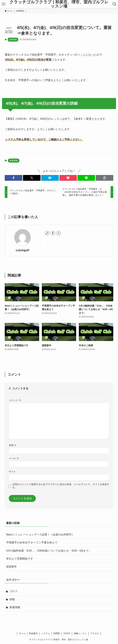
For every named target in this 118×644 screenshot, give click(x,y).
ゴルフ (14, 591)
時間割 (57, 633)
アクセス (95, 633)
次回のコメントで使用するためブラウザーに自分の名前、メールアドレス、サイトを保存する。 (61, 486)
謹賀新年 (11, 567)
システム (46, 633)
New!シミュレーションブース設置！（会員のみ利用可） (40, 535)
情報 (12, 599)
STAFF (67, 633)
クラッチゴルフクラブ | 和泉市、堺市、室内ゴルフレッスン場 (59, 4)
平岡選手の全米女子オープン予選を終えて (32, 543)
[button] (14, 178)
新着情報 (13, 40)
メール (14, 458)
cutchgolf (22, 250)
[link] (47, 233)
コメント (15, 400)
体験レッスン (80, 633)
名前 (13, 445)
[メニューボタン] (3, 4)
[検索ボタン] (115, 4)
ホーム (22, 633)
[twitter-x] (59, 233)
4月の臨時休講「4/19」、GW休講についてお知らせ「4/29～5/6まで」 (49, 551)
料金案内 (33, 633)
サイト (12, 472)
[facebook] (53, 233)
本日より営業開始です (20, 559)
